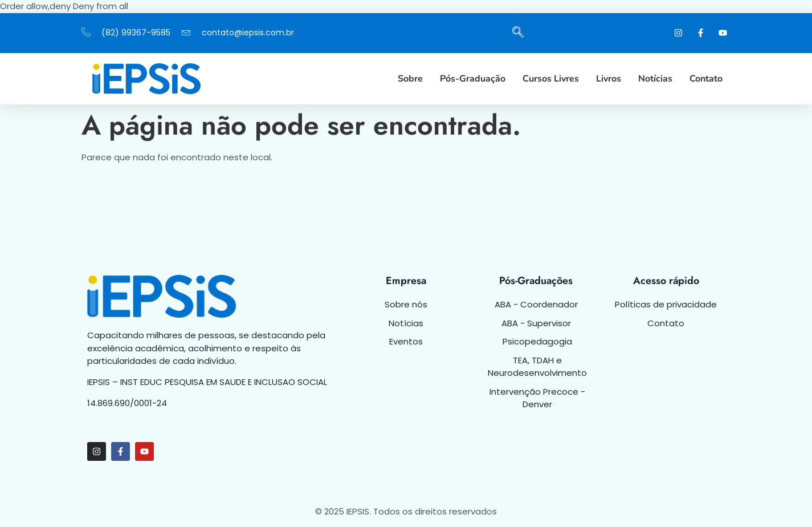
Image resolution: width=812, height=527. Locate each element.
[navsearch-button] (518, 33)
